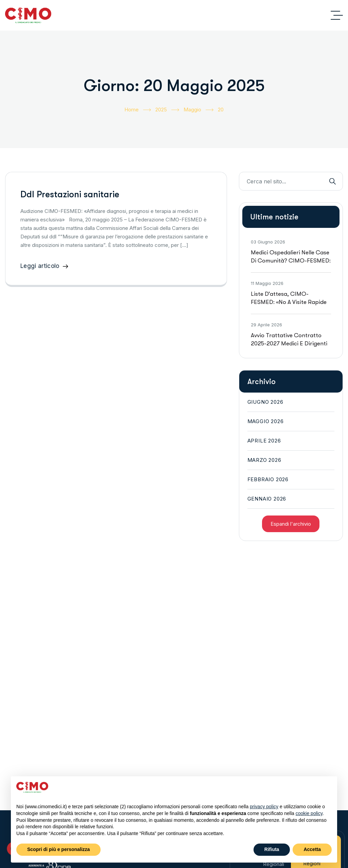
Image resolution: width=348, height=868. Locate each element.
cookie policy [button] (309, 813)
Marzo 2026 (264, 460)
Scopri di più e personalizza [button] (58, 849)
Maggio (198, 110)
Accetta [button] (312, 849)
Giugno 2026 (265, 402)
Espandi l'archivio (291, 524)
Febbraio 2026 (268, 479)
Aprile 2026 (264, 441)
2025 (167, 110)
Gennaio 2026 (267, 499)
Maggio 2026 (266, 421)
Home (138, 110)
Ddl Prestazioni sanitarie (70, 194)
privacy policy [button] (264, 807)
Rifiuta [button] (272, 849)
